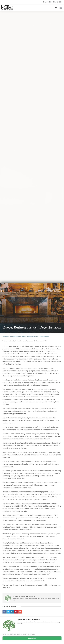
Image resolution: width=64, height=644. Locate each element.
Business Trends (44, 337)
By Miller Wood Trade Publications (29, 620)
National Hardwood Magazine (30, 337)
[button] (61, 8)
